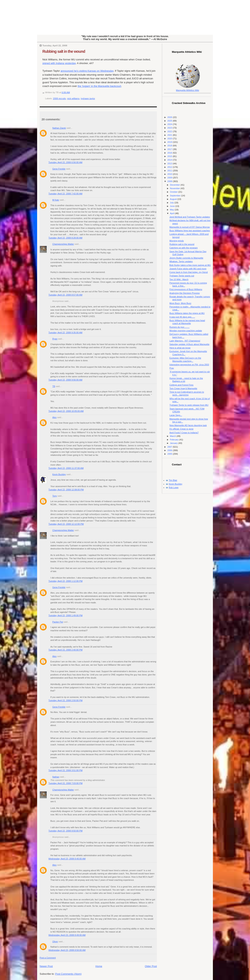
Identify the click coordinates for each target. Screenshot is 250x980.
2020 (170, 139)
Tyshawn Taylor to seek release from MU (189, 405)
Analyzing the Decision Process (185, 293)
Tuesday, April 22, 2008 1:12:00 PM (65, 581)
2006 (170, 450)
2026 (170, 117)
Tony (55, 496)
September (175, 196)
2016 (170, 153)
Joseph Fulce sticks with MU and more (188, 269)
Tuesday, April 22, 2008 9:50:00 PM (65, 831)
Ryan (55, 339)
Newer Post (46, 966)
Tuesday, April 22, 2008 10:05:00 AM (66, 411)
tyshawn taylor (88, 98)
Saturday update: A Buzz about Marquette (190, 344)
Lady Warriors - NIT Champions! (185, 341)
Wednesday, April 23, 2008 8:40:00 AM (67, 859)
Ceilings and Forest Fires (182, 385)
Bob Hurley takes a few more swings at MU (190, 265)
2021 (170, 135)
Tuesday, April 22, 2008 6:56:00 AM (65, 162)
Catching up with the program (184, 248)
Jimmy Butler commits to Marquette (186, 258)
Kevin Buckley (59, 474)
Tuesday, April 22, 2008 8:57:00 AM (65, 295)
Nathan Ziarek (59, 128)
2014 (170, 160)
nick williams (73, 98)
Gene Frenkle (59, 169)
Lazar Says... (176, 415)
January (174, 443)
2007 (170, 447)
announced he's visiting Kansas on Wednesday (87, 71)
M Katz (56, 200)
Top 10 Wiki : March (179, 279)
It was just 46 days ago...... (182, 317)
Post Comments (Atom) (68, 974)
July (172, 203)
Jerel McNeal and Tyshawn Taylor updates (190, 217)
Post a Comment (48, 958)
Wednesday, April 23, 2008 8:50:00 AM (67, 950)
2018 (170, 146)
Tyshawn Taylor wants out (182, 276)
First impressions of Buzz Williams (186, 289)
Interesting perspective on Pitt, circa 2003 (189, 365)
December (175, 185)
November (175, 188)
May (172, 210)
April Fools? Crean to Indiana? (184, 433)
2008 (170, 181)
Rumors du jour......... (180, 327)
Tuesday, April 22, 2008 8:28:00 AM (65, 238)
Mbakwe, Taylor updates (181, 261)
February (175, 440)
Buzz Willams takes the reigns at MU (187, 313)
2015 (170, 156)
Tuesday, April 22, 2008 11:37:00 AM (66, 468)
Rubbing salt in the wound (64, 51)
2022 (170, 131)
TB (54, 386)
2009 (170, 178)
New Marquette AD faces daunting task (188, 425)
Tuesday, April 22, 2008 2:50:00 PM (65, 700)
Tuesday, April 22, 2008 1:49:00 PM (65, 615)
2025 (170, 121)
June (173, 206)
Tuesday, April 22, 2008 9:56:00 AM (65, 380)
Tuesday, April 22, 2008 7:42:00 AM (65, 194)
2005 (170, 454)
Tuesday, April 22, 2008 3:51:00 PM (65, 770)
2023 (170, 128)
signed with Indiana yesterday (59, 63)
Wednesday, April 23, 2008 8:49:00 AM (67, 935)
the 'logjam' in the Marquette (100, 86)
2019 (170, 142)
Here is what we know (180, 348)
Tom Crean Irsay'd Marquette (183, 388)
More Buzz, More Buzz (180, 303)
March (173, 436)
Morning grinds (177, 241)
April (172, 213)
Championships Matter (63, 244)
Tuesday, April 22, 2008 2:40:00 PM (65, 650)
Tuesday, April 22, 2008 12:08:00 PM (66, 490)
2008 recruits (59, 98)
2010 (170, 174)
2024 (170, 124)
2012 (170, 167)
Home (99, 966)
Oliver (55, 942)
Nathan (56, 777)
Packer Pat (58, 622)
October (174, 192)
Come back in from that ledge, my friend (189, 272)
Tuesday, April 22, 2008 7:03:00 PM (65, 783)
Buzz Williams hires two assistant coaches (190, 231)
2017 (170, 149)
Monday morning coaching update (186, 331)
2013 (170, 164)
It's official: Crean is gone (182, 429)
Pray (172, 368)
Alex (54, 417)
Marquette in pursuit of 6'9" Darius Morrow (190, 227)
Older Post (151, 966)
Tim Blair (173, 480)
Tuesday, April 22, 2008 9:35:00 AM (65, 333)
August (174, 199)
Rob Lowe (174, 487)
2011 (170, 171)
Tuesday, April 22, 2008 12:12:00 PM (66, 524)
